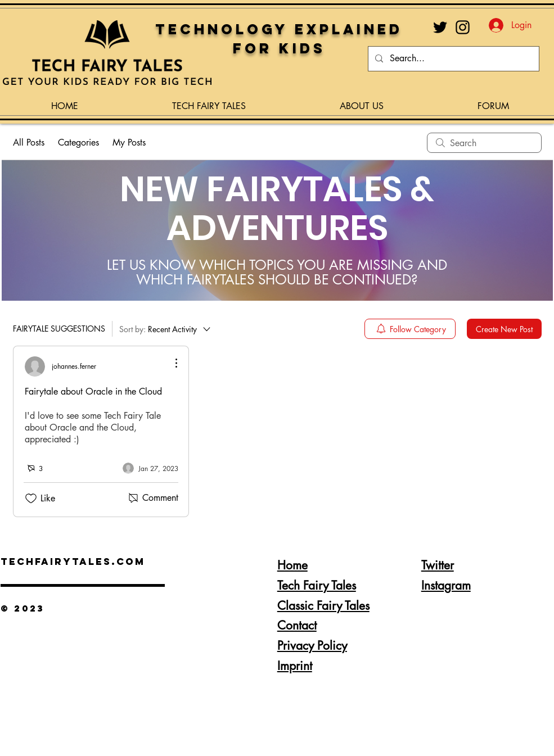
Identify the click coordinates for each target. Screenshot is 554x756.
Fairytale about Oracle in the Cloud (93, 391)
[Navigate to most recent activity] (150, 468)
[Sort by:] (166, 329)
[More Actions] (170, 363)
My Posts (129, 142)
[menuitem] (410, 329)
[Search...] (452, 59)
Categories (78, 142)
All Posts (29, 142)
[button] (209, 101)
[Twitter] (440, 27)
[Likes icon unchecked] (31, 499)
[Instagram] (463, 27)
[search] (484, 143)
